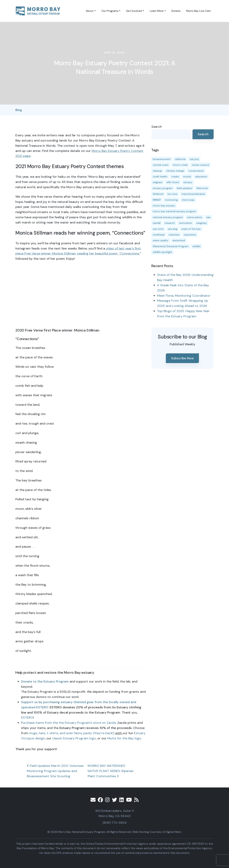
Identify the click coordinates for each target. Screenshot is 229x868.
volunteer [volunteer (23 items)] (174, 235)
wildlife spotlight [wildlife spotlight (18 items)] (162, 252)
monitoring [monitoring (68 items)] (171, 200)
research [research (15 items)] (170, 223)
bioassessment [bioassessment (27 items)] (162, 159)
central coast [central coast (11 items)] (161, 165)
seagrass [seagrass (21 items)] (201, 223)
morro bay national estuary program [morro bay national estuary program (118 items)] (174, 211)
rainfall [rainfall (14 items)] (157, 223)
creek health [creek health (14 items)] (160, 177)
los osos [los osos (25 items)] (173, 194)
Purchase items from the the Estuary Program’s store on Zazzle (69, 723)
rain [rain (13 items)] (208, 217)
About (90, 11)
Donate (176, 11)
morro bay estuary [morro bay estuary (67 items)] (164, 206)
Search (157, 127)
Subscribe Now (182, 358)
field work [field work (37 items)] (202, 188)
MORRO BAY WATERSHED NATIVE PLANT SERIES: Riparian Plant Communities (111, 771)
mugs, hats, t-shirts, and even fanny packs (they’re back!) (72, 733)
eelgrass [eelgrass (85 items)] (158, 182)
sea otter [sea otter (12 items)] (158, 229)
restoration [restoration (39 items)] (186, 223)
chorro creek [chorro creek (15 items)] (180, 165)
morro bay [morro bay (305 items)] (188, 200)
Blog (19, 110)
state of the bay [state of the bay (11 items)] (191, 229)
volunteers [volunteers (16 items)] (190, 235)
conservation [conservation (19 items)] (196, 171)
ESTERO (27, 718)
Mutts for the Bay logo (124, 738)
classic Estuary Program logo (74, 738)
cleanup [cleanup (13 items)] (157, 171)
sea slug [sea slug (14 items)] (173, 229)
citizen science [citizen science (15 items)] (200, 165)
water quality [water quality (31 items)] (161, 240)
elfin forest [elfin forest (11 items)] (173, 182)
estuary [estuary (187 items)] (188, 182)
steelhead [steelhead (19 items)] (159, 235)
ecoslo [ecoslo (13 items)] (187, 177)
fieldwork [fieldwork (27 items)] (158, 194)
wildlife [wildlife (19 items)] (197, 246)
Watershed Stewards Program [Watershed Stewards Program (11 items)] (171, 246)
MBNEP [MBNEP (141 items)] (157, 200)
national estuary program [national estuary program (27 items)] (168, 217)
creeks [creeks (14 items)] (175, 177)
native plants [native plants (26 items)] (195, 217)
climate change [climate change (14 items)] (175, 171)
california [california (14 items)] (180, 159)
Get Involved (134, 11)
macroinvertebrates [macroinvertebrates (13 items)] (193, 194)
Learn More (157, 11)
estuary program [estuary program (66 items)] (163, 188)
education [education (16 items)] (201, 177)
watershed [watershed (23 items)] (179, 240)
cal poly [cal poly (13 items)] (194, 159)
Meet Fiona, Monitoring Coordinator (184, 296)
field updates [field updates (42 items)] (185, 188)
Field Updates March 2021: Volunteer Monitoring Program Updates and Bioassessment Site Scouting (55, 771)
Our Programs (110, 11)
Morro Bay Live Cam (198, 11)
